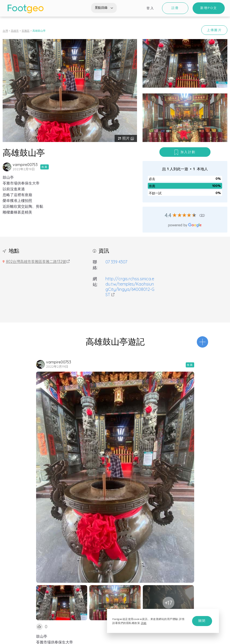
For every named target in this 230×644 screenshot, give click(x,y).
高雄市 (15, 31)
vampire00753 (25, 165)
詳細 (144, 623)
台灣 (5, 31)
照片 (124, 138)
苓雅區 (26, 31)
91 (202, 215)
